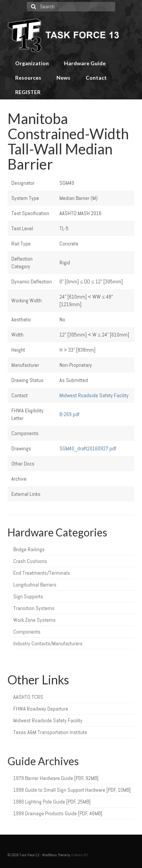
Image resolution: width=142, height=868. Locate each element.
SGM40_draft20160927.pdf (88, 448)
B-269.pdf (69, 414)
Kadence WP (80, 855)
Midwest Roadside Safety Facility (94, 395)
